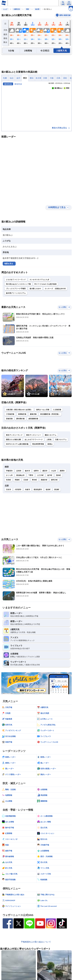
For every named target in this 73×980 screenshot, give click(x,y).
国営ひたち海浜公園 (13, 440)
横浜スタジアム (51, 435)
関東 (28, 9)
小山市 (54, 471)
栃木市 (27, 471)
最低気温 (18, 84)
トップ (5, 9)
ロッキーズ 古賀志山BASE (55, 289)
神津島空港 (22, 414)
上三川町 (40, 475)
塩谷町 (48, 490)
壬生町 (26, 480)
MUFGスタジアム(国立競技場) (17, 444)
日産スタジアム (61, 440)
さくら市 (9, 475)
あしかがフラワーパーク (34, 440)
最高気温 (8, 84)
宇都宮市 (9, 471)
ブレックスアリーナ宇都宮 (16, 289)
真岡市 (62, 471)
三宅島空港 (10, 414)
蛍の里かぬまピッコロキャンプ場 (18, 284)
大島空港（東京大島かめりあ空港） (19, 410)
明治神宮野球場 (38, 444)
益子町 (50, 475)
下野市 (31, 475)
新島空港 (33, 414)
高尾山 (50, 444)
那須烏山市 (20, 475)
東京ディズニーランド (14, 435)
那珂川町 (54, 480)
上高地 (49, 440)
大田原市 (18, 490)
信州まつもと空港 (43, 410)
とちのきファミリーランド (16, 280)
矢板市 (27, 490)
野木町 (35, 480)
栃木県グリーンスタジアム (16, 293)
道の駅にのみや (35, 289)
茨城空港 (9, 419)
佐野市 (36, 471)
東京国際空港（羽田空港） (50, 414)
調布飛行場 (20, 419)
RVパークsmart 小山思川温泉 (46, 284)
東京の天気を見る (61, 128)
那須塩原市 (38, 490)
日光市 (8, 490)
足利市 (19, 471)
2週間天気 (17, 9)
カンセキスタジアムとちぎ (39, 280)
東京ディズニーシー (34, 435)
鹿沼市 (45, 471)
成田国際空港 (33, 419)
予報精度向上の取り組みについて (36, 942)
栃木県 (37, 9)
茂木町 (58, 475)
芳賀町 (17, 480)
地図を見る (9, 264)
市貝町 (8, 480)
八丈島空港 (57, 410)
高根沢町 (44, 480)
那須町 (57, 490)
